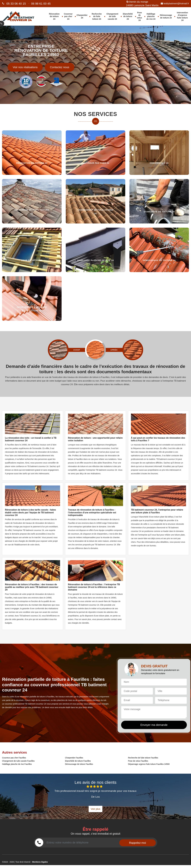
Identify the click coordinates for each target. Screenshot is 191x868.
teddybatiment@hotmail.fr (175, 3)
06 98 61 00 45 (41, 4)
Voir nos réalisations (25, 67)
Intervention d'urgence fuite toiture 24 (182, 16)
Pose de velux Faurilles (138, 761)
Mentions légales (40, 862)
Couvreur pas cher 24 (68, 16)
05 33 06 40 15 (16, 4)
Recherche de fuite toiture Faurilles (143, 758)
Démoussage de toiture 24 (166, 16)
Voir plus (95, 809)
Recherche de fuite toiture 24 (97, 16)
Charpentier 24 (82, 16)
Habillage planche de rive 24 (151, 16)
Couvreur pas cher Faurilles (14, 758)
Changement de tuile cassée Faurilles (18, 761)
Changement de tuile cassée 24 (112, 16)
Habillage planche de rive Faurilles (17, 764)
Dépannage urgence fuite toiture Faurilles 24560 (149, 764)
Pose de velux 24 (140, 16)
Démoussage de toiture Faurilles (79, 764)
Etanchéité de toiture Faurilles (78, 761)
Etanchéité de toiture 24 (128, 16)
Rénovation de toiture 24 (54, 16)
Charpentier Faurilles (74, 758)
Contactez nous (60, 67)
